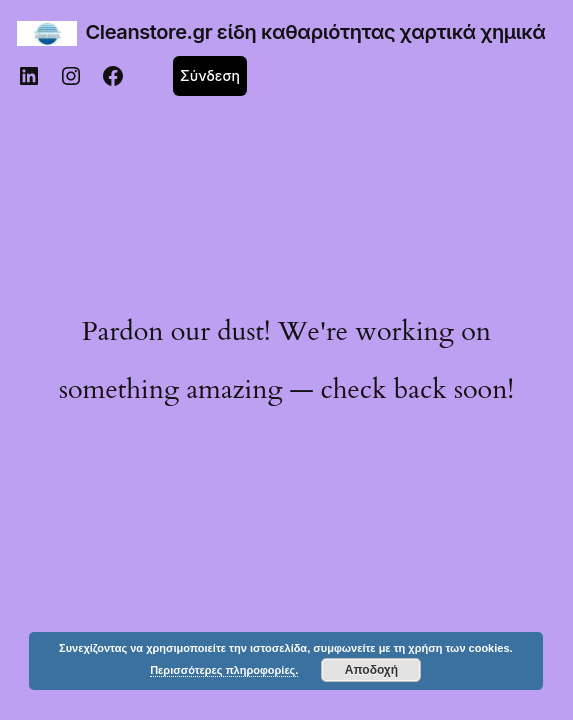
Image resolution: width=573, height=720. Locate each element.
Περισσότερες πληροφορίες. (224, 670)
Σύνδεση (210, 75)
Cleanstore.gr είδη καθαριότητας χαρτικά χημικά (316, 32)
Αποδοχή (371, 670)
